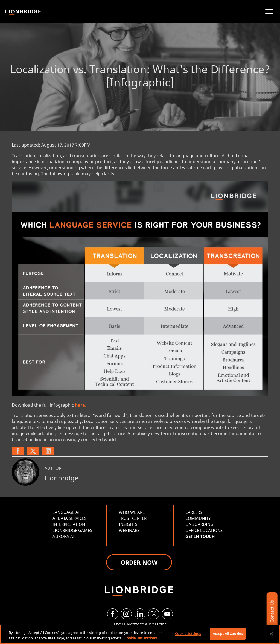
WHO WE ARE (132, 512)
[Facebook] (113, 614)
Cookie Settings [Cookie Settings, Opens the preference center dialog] (188, 634)
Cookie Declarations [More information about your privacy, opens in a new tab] (141, 638)
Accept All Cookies (228, 634)
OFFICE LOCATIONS (204, 530)
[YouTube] (167, 614)
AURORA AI (63, 536)
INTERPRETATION (69, 524)
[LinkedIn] (140, 614)
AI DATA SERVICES (69, 518)
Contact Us (272, 611)
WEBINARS (129, 530)
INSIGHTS (128, 524)
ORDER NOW (139, 562)
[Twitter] (154, 614)
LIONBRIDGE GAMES (72, 530)
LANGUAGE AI (66, 512)
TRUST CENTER (133, 518)
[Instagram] (126, 614)
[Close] (271, 634)
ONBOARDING (199, 524)
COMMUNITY (198, 518)
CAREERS (194, 512)
